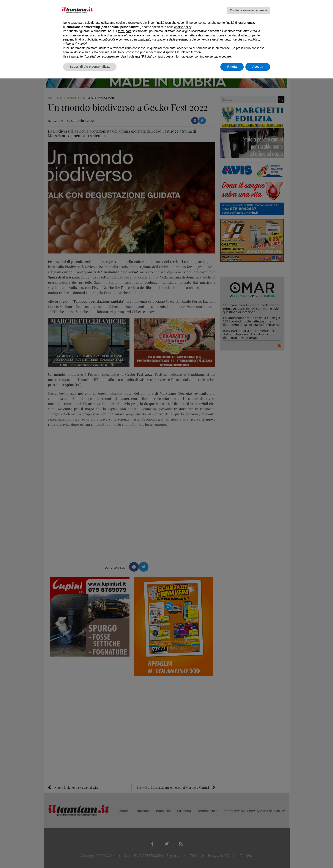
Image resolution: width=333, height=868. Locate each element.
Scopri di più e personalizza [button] (90, 67)
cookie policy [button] (183, 27)
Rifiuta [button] (232, 67)
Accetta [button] (258, 67)
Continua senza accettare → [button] (249, 10)
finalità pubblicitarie (88, 39)
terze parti (125, 31)
